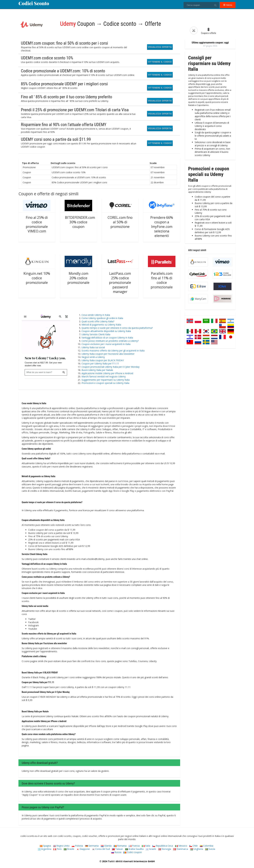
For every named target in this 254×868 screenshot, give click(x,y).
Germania (92, 846)
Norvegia (165, 849)
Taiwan (118, 849)
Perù (58, 849)
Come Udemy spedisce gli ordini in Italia (102, 318)
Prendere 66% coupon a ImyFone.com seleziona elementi (162, 227)
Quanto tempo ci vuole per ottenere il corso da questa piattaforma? (117, 328)
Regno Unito (61, 846)
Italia (146, 846)
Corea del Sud (101, 849)
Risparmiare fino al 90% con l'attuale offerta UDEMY (64, 125)
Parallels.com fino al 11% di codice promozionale (162, 280)
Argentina (45, 849)
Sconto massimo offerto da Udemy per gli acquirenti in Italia (113, 351)
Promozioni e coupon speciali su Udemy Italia (105, 383)
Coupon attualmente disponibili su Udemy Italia (106, 331)
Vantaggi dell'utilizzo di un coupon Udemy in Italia (107, 338)
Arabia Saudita (134, 849)
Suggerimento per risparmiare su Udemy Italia (106, 380)
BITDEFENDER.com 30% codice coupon (80, 222)
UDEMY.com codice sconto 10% (47, 58)
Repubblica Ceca (163, 846)
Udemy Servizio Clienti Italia (96, 334)
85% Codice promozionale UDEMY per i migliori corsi (64, 84)
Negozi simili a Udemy (93, 357)
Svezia (210, 849)
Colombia (207, 846)
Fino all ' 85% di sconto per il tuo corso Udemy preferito (66, 97)
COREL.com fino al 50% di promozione (120, 222)
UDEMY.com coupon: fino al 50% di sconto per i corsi (64, 43)
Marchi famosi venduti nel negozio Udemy (104, 377)
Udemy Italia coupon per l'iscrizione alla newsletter (108, 354)
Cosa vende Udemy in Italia (96, 315)
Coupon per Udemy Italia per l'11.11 (100, 364)
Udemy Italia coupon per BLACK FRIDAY (103, 360)
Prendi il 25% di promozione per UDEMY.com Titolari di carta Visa (75, 110)
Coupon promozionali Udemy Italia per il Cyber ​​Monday (110, 367)
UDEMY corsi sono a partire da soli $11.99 (56, 139)
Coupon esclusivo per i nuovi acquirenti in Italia (106, 344)
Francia (134, 846)
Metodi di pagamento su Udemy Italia (101, 325)
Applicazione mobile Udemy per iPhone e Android (107, 373)
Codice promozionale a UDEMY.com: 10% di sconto (63, 71)
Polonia (77, 846)
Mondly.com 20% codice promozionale (78, 278)
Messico (181, 846)
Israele (151, 849)
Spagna (45, 846)
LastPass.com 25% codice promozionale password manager (120, 283)
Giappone (83, 849)
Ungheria (197, 849)
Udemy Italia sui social (93, 347)
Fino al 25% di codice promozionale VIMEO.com (37, 224)
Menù (228, 5)
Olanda (106, 846)
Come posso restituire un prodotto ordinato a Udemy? (110, 341)
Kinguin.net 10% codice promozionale (37, 278)
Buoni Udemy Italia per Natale (97, 370)
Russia (116, 852)
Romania (120, 846)
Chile (193, 846)
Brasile (69, 849)
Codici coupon (133, 852)
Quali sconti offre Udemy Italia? (98, 321)
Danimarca (181, 849)
